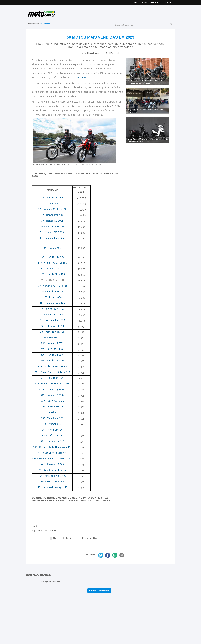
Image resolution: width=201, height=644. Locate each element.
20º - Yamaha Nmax (52, 314)
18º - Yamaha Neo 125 (52, 303)
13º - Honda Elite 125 (53, 274)
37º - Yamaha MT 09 (52, 412)
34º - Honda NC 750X (52, 395)
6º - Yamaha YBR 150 (53, 226)
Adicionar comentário (99, 591)
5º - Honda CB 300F (52, 221)
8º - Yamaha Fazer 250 (52, 238)
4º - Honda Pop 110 (52, 215)
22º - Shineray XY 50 (52, 326)
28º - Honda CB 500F (52, 361)
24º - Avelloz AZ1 (52, 337)
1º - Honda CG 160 (52, 198)
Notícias (154, 3)
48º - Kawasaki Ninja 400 (52, 476)
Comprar (135, 2)
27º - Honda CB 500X (52, 355)
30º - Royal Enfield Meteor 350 (53, 372)
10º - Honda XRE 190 (52, 257)
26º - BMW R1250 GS (52, 349)
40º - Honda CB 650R (52, 430)
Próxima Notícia (94, 538)
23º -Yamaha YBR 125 (52, 332)
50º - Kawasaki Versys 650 (52, 487)
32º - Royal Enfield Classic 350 (52, 384)
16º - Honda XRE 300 (52, 291)
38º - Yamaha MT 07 (52, 418)
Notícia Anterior (62, 538)
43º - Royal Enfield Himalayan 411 (52, 447)
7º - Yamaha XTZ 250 (52, 232)
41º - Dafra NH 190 (52, 435)
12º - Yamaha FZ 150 (52, 268)
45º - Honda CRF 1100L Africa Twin (52, 458)
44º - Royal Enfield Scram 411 (52, 453)
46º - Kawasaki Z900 (52, 464)
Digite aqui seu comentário (50, 582)
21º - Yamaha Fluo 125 (52, 320)
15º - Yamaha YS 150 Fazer (52, 286)
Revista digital (33, 24)
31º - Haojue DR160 (52, 378)
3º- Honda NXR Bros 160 (52, 209)
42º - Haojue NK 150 (52, 441)
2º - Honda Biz (52, 203)
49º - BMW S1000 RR (52, 481)
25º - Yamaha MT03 (52, 343)
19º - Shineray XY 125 (52, 309)
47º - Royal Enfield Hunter (52, 470)
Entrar (168, 3)
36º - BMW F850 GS (52, 407)
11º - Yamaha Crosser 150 (53, 263)
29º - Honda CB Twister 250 (52, 366)
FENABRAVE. (81, 77)
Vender (144, 2)
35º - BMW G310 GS (52, 401)
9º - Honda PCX (52, 248)
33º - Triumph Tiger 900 (52, 389)
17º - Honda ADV (52, 297)
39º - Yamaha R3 (52, 424)
